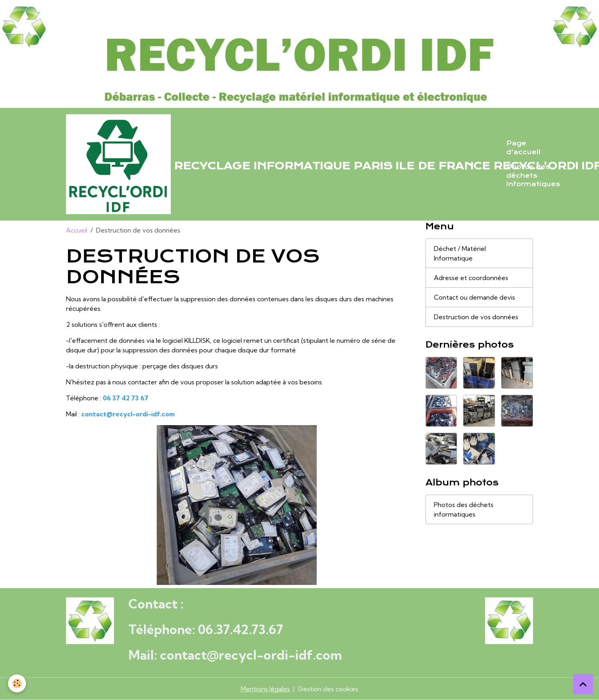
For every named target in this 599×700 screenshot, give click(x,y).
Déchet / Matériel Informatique (460, 253)
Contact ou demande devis (474, 297)
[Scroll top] (583, 684)
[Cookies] (17, 683)
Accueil (77, 230)
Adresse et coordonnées (471, 278)
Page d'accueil (523, 148)
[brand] (281, 164)
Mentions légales (265, 689)
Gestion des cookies (328, 689)
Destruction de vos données (476, 317)
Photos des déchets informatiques (533, 176)
